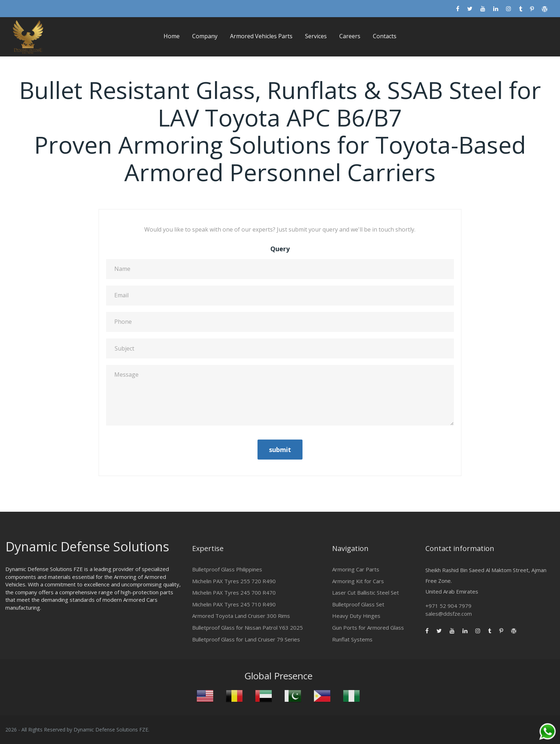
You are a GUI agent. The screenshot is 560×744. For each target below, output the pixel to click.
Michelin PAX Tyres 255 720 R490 (234, 581)
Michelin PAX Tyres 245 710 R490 (234, 604)
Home (172, 36)
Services (316, 36)
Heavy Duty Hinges (356, 616)
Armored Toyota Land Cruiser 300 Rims (241, 616)
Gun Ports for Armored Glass (368, 628)
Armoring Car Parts (356, 569)
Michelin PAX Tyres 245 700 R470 (234, 592)
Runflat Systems (352, 639)
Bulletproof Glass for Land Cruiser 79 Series (246, 639)
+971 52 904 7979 (448, 606)
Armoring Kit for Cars (358, 581)
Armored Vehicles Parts (261, 36)
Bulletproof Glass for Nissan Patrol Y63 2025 (247, 628)
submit (280, 450)
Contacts (385, 36)
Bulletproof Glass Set (358, 604)
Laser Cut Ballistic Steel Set (366, 592)
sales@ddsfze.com (449, 614)
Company (205, 36)
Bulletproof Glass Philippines (227, 569)
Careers (350, 36)
